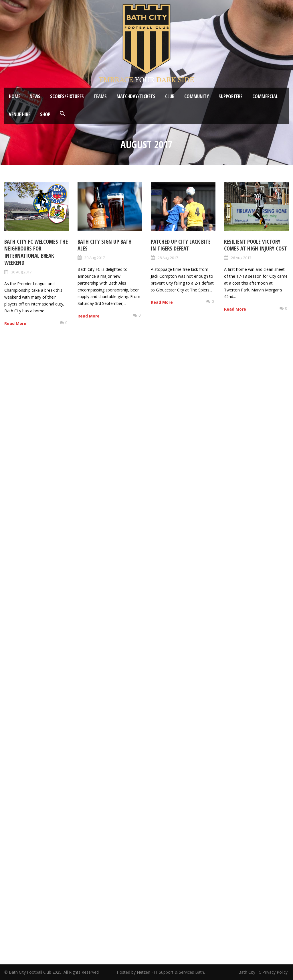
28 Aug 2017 (168, 258)
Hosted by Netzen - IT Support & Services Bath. (161, 972)
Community (197, 96)
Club (170, 96)
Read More (15, 323)
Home (15, 96)
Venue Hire (20, 114)
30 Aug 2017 (21, 272)
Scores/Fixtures (67, 96)
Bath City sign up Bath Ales (105, 245)
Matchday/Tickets (136, 96)
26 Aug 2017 (241, 258)
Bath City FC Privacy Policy (264, 972)
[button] (62, 114)
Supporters (231, 96)
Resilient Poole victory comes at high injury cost (256, 245)
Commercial (265, 96)
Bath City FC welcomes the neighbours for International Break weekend (36, 252)
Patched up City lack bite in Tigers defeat (181, 245)
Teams (100, 96)
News (35, 96)
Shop (45, 114)
